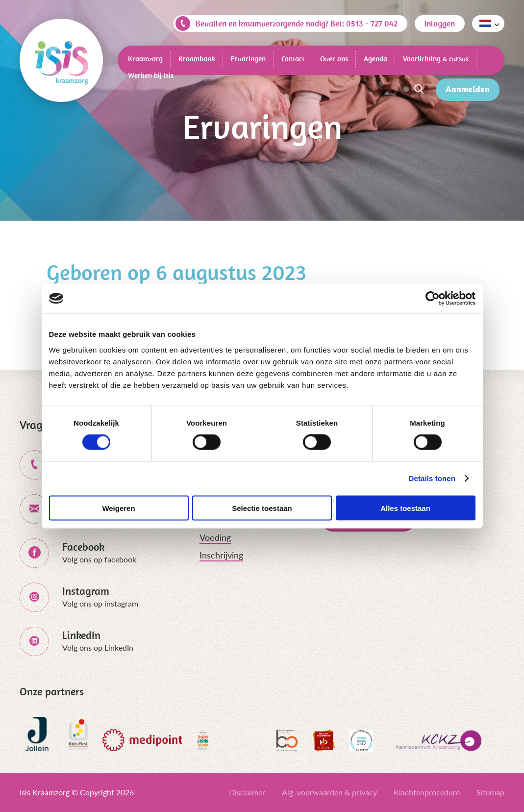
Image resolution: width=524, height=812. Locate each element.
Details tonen (432, 478)
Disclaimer (247, 792)
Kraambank (197, 59)
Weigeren (118, 508)
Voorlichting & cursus (436, 59)
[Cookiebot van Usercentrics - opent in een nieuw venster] (433, 299)
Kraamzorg (145, 59)
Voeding (215, 537)
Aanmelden (468, 89)
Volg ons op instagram (100, 603)
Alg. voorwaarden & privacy (329, 792)
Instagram (86, 591)
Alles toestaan (405, 508)
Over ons (334, 59)
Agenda (375, 59)
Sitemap (490, 792)
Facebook (83, 547)
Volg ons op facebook (99, 559)
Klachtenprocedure (427, 792)
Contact (293, 59)
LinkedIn (81, 635)
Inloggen (440, 24)
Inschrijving (221, 555)
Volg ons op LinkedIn (98, 647)
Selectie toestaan (262, 508)
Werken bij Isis (151, 75)
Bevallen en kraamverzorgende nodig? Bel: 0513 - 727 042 (287, 24)
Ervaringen (248, 59)
